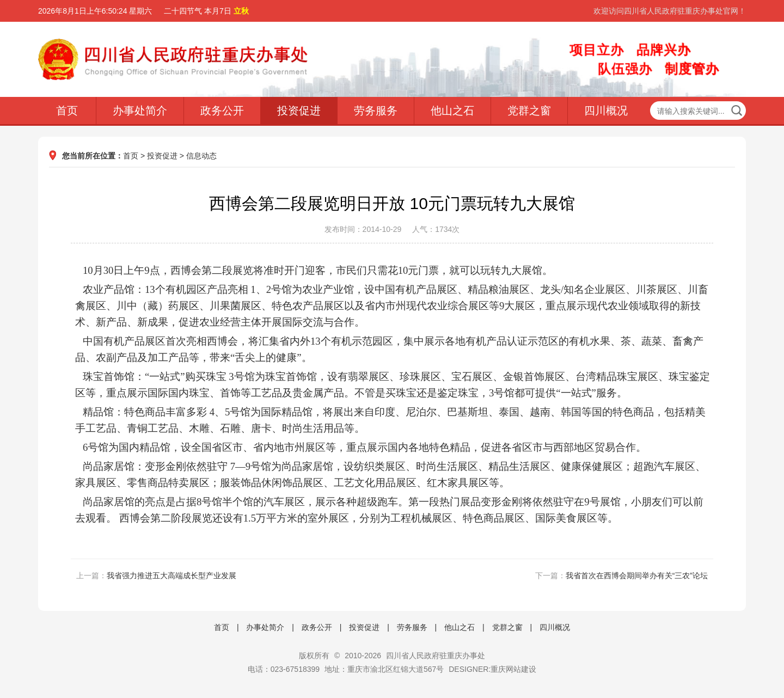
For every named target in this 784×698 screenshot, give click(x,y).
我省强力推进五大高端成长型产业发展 (171, 575)
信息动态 (201, 156)
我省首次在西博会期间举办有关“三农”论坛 (637, 575)
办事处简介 (140, 111)
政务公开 (222, 111)
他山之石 (452, 111)
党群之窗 (529, 111)
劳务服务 (376, 111)
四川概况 (606, 111)
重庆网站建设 (513, 669)
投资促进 (299, 111)
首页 (67, 111)
